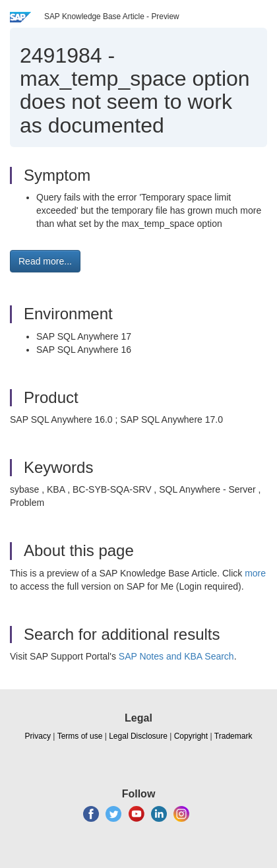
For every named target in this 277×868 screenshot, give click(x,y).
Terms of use (80, 736)
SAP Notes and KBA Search (176, 656)
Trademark (233, 736)
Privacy (38, 736)
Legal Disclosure (138, 736)
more (255, 573)
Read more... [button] (45, 261)
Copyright (191, 736)
